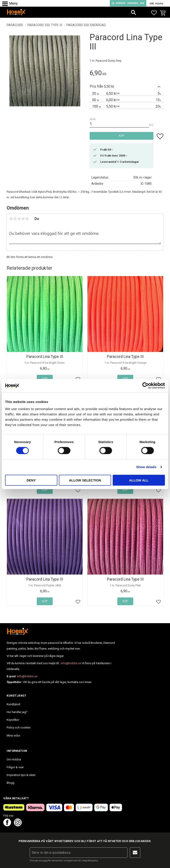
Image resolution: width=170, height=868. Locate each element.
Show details (146, 467)
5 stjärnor (27, 219)
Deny (31, 480)
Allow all (139, 480)
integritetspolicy (90, 861)
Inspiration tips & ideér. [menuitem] (21, 775)
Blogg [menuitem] (11, 783)
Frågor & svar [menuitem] (15, 767)
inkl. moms (156, 3)
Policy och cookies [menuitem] (19, 728)
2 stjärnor (15, 219)
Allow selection (85, 480)
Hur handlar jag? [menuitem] (17, 712)
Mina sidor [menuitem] (13, 735)
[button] (6, 4)
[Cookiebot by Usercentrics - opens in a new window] (146, 386)
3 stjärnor (19, 219)
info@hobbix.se (71, 663)
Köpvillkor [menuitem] (13, 720)
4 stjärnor (23, 219)
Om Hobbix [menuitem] (14, 759)
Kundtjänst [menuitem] (14, 704)
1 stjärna (11, 219)
